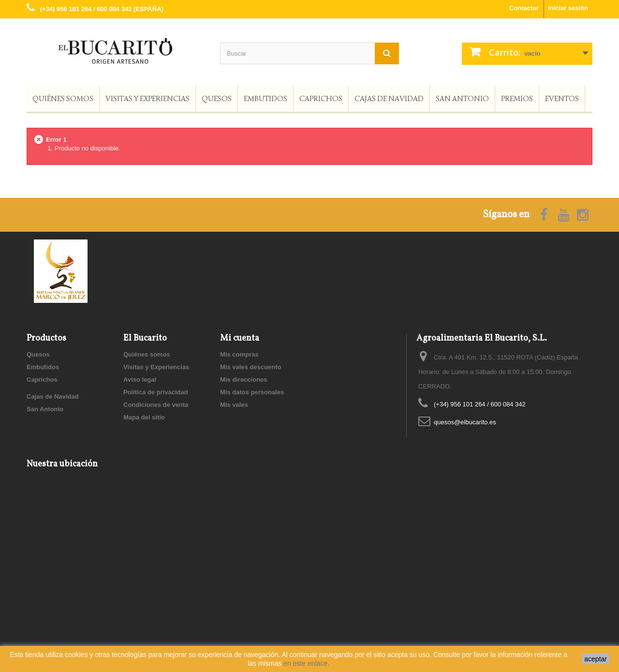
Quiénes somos (63, 99)
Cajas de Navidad (389, 99)
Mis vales (234, 405)
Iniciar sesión (568, 8)
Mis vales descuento (251, 367)
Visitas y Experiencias (147, 99)
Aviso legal (140, 380)
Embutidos (265, 99)
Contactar (524, 8)
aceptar (596, 659)
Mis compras (239, 354)
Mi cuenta (240, 338)
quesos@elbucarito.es (465, 422)
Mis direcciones (244, 380)
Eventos (562, 99)
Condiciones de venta (156, 405)
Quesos (217, 99)
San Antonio (462, 99)
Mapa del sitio (144, 417)
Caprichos (321, 99)
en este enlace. (306, 663)
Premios (517, 99)
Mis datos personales (252, 392)
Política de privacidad (156, 392)
